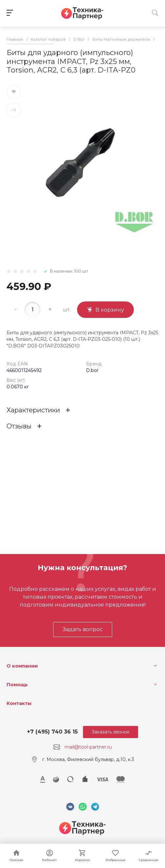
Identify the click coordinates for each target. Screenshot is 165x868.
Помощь (17, 685)
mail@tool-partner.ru (88, 747)
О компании (22, 666)
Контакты (19, 703)
